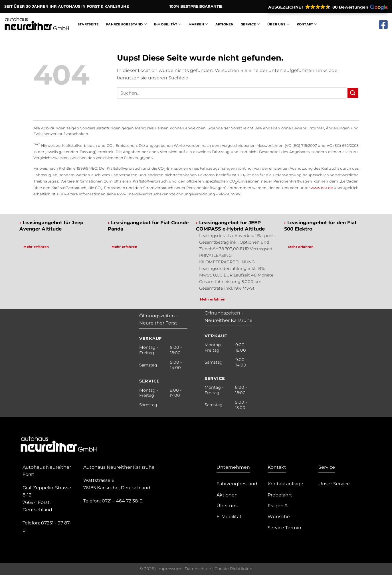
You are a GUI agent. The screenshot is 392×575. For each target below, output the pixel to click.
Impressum (169, 569)
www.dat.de (322, 188)
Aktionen (225, 24)
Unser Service (334, 484)
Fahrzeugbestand (126, 24)
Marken (198, 24)
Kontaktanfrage (285, 484)
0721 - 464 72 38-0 (122, 501)
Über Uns (278, 24)
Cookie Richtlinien (234, 569)
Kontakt (307, 24)
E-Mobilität (168, 24)
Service (250, 24)
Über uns (227, 506)
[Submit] (353, 93)
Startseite (88, 24)
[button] (328, 7)
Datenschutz (198, 569)
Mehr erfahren (36, 247)
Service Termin (284, 528)
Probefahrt (280, 495)
